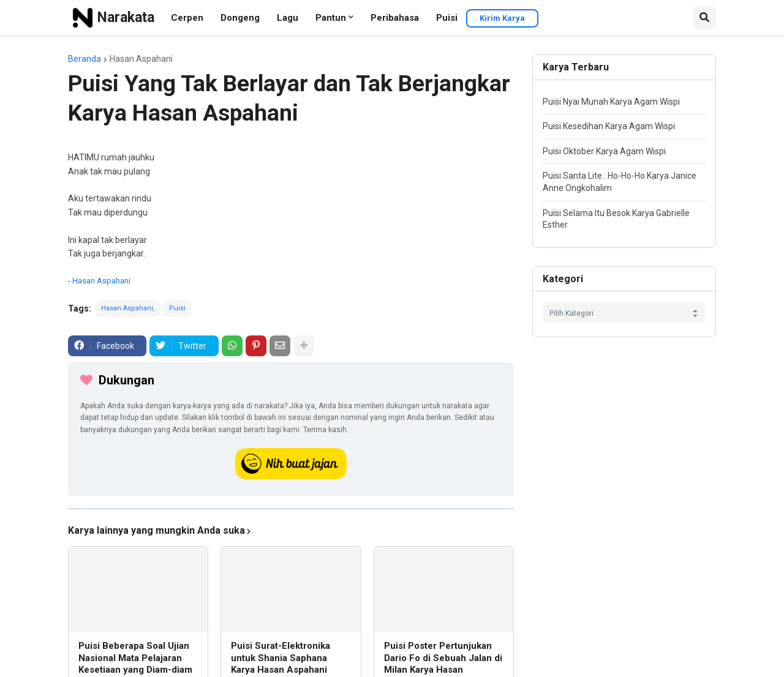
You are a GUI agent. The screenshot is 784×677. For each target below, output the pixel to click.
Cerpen (187, 18)
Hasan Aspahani (141, 59)
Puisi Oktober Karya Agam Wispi (604, 151)
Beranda (85, 59)
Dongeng (240, 18)
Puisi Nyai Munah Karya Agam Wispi (611, 102)
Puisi (447, 18)
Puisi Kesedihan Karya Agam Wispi (609, 126)
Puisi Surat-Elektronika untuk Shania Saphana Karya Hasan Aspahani (281, 658)
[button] (704, 18)
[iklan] (291, 509)
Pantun (331, 18)
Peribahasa (395, 18)
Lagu (288, 18)
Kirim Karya (502, 18)
